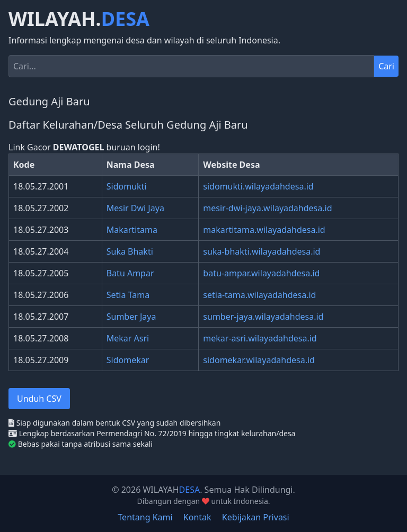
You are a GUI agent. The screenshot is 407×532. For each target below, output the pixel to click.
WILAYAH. (79, 19)
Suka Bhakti (130, 251)
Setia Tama (128, 295)
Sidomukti (127, 186)
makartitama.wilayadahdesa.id (264, 230)
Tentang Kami (145, 517)
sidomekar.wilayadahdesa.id (259, 360)
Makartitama (132, 230)
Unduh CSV (39, 399)
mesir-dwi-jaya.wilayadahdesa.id (267, 208)
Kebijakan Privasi (256, 517)
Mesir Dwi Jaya (135, 208)
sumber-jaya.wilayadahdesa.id (263, 317)
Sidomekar (128, 360)
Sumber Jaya (131, 317)
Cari (386, 66)
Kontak (197, 517)
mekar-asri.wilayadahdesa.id (260, 338)
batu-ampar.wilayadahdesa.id (261, 273)
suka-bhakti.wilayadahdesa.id (262, 251)
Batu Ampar (130, 273)
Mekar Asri (128, 338)
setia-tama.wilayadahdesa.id (259, 295)
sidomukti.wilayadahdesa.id (258, 186)
